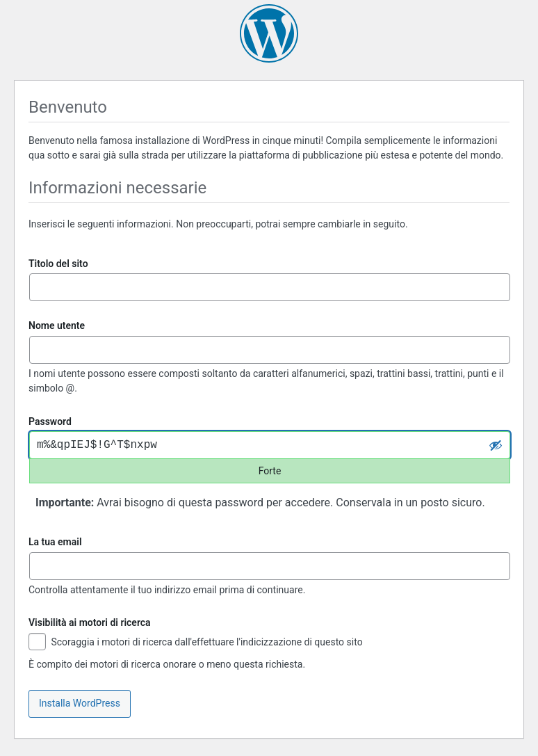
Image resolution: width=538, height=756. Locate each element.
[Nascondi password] (496, 445)
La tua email (55, 542)
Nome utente (57, 325)
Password (50, 421)
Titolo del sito (58, 264)
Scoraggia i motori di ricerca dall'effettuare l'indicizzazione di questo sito (196, 643)
